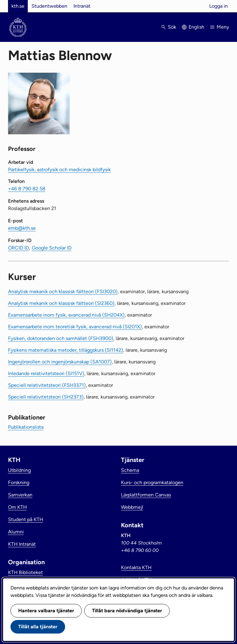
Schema (130, 470)
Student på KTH (26, 519)
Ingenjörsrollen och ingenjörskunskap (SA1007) (60, 362)
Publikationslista (26, 427)
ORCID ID (19, 248)
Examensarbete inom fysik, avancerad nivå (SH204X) (66, 315)
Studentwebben (49, 6)
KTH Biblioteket (25, 572)
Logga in (218, 6)
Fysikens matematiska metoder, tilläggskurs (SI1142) (66, 350)
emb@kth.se (22, 228)
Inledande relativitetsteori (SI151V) (46, 373)
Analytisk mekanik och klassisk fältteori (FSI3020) (63, 292)
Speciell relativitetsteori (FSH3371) (47, 385)
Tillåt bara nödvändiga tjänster (127, 611)
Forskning (19, 482)
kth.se (18, 6)
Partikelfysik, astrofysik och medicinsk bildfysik (59, 170)
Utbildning (19, 470)
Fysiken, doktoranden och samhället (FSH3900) (61, 338)
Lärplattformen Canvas (146, 495)
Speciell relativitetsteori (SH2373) (46, 397)
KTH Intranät (22, 544)
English (196, 27)
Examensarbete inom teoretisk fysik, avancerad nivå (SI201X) (75, 327)
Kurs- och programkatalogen (152, 482)
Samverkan (20, 495)
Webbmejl (132, 507)
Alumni (16, 532)
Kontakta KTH (136, 567)
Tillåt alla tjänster (38, 627)
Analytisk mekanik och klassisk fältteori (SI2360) (61, 303)
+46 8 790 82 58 (27, 189)
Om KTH (17, 507)
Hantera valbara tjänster (46, 611)
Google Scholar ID (52, 248)
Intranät (82, 6)
